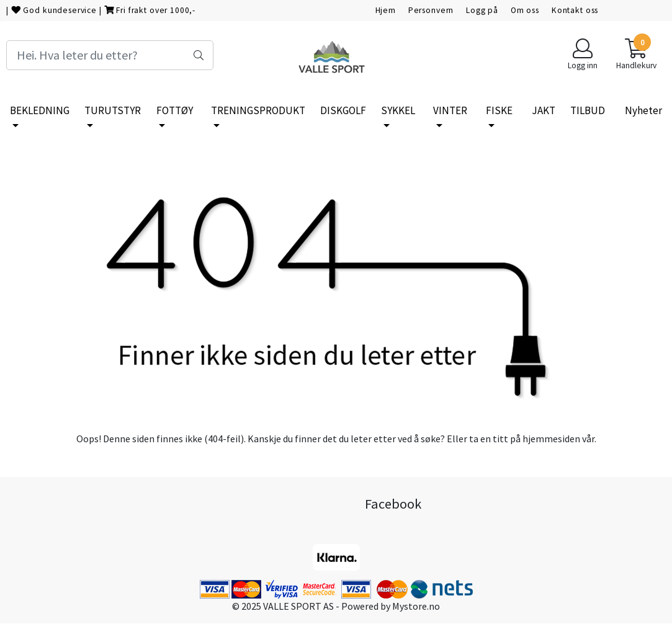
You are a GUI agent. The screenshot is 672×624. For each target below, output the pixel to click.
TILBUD (588, 110)
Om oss (525, 10)
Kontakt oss (575, 10)
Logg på (482, 10)
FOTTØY (175, 110)
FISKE (499, 110)
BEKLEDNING (40, 110)
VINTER (450, 110)
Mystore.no (416, 606)
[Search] (110, 55)
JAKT (544, 110)
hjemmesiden (551, 439)
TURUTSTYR (113, 110)
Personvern (431, 10)
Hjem (386, 10)
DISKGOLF (343, 110)
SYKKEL (398, 110)
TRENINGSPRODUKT (258, 110)
